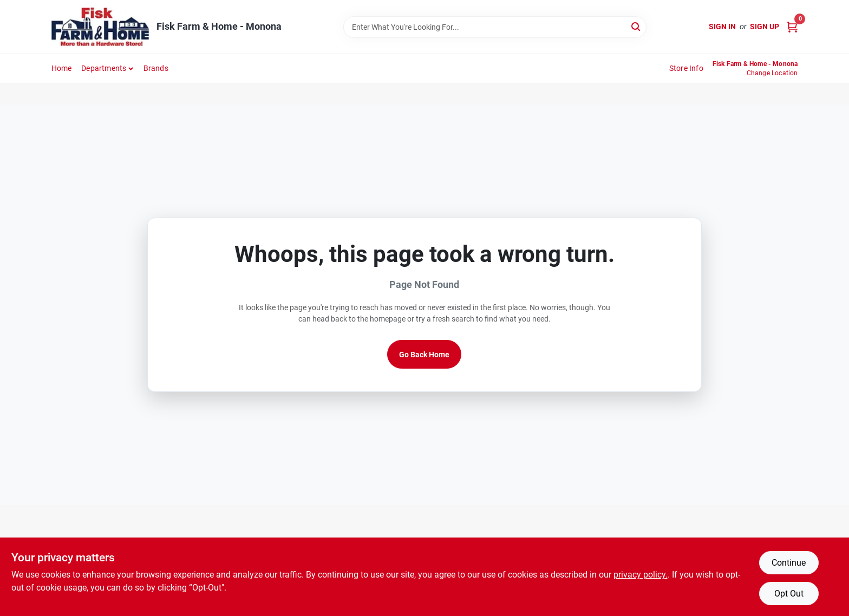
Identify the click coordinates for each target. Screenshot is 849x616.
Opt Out (789, 594)
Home (62, 68)
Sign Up (765, 27)
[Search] (636, 26)
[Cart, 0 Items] (792, 27)
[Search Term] (495, 27)
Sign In (722, 27)
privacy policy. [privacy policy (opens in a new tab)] (641, 575)
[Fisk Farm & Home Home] (100, 27)
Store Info (686, 68)
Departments (104, 68)
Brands (156, 68)
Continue (789, 563)
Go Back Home (424, 355)
